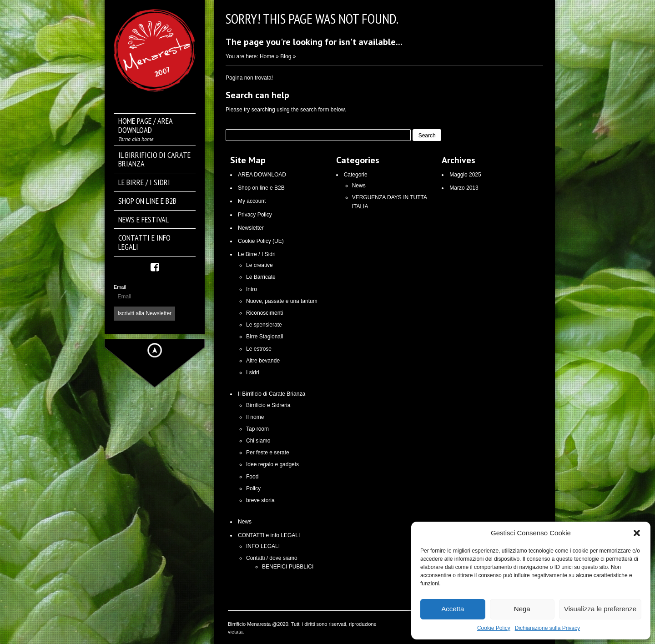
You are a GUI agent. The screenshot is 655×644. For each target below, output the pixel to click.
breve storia (260, 500)
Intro (252, 289)
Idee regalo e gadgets (272, 464)
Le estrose (259, 349)
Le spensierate (264, 325)
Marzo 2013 (464, 188)
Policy (253, 488)
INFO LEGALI (263, 546)
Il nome (255, 417)
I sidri (253, 372)
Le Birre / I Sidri (257, 254)
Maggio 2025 (465, 175)
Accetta (453, 609)
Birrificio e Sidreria (268, 405)
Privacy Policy (255, 215)
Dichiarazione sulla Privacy (547, 628)
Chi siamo (258, 441)
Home (267, 56)
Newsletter (251, 228)
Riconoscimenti (265, 313)
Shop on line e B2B (261, 188)
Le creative (259, 265)
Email (120, 287)
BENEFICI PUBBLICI (288, 567)
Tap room (257, 429)
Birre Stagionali (265, 337)
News (245, 522)
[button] (637, 533)
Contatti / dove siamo (272, 558)
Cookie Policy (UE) (261, 241)
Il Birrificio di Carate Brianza (272, 394)
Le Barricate (261, 277)
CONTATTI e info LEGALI (269, 535)
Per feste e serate (268, 453)
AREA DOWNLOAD (262, 175)
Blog (286, 56)
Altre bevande (263, 361)
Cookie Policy (494, 628)
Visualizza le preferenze (600, 609)
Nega (522, 609)
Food (252, 477)
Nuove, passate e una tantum (282, 301)
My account (252, 201)
